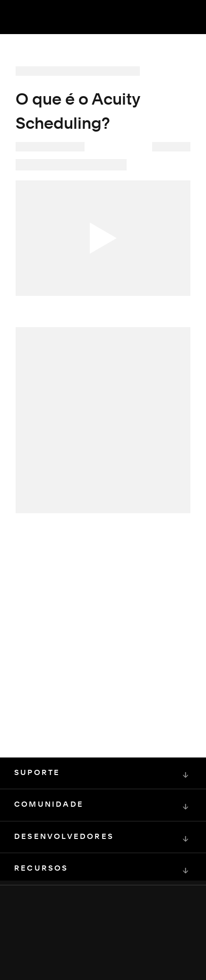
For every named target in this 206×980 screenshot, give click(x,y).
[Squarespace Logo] (103, 937)
